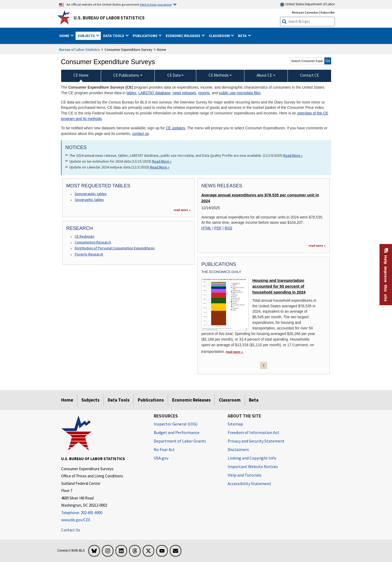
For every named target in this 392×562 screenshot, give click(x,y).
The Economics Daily (221, 272)
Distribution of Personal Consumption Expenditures (115, 248)
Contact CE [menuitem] (309, 75)
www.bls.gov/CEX (76, 520)
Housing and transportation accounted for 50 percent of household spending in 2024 (279, 286)
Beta (254, 400)
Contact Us (71, 530)
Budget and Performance (177, 432)
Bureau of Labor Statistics (80, 49)
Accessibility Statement (249, 484)
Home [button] (65, 36)
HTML (206, 228)
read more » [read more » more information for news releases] (317, 245)
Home (67, 400)
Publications (151, 400)
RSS (229, 228)
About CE (264, 75)
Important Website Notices (253, 466)
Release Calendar (305, 12)
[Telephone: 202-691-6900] (103, 513)
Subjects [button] (87, 36)
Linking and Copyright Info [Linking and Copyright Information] (252, 458)
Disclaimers (238, 449)
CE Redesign (85, 236)
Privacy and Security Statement (256, 441)
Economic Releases (191, 400)
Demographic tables (91, 194)
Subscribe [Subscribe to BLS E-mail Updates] (328, 12)
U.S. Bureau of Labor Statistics (109, 18)
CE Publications (126, 75)
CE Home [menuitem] (81, 75)
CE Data (174, 75)
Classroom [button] (220, 36)
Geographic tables (89, 200)
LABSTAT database (154, 93)
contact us (140, 134)
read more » (182, 210)
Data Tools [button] (114, 36)
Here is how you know (156, 4)
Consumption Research (93, 242)
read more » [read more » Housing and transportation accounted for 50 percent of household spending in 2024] (235, 352)
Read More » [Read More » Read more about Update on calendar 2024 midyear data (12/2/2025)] (160, 167)
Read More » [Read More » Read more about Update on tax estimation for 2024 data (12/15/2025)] (162, 161)
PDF (218, 228)
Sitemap (235, 424)
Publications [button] (145, 36)
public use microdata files (240, 93)
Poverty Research (89, 254)
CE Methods (219, 75)
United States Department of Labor (307, 4)
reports (204, 93)
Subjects (90, 400)
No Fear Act (164, 449)
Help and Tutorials (245, 475)
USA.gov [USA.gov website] (161, 458)
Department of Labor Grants (180, 441)
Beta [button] (243, 36)
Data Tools (119, 400)
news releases (184, 93)
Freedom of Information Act (253, 432)
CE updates (175, 128)
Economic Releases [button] (183, 36)
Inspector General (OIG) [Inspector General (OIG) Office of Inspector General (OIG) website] (176, 424)
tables (131, 93)
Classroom (230, 400)
